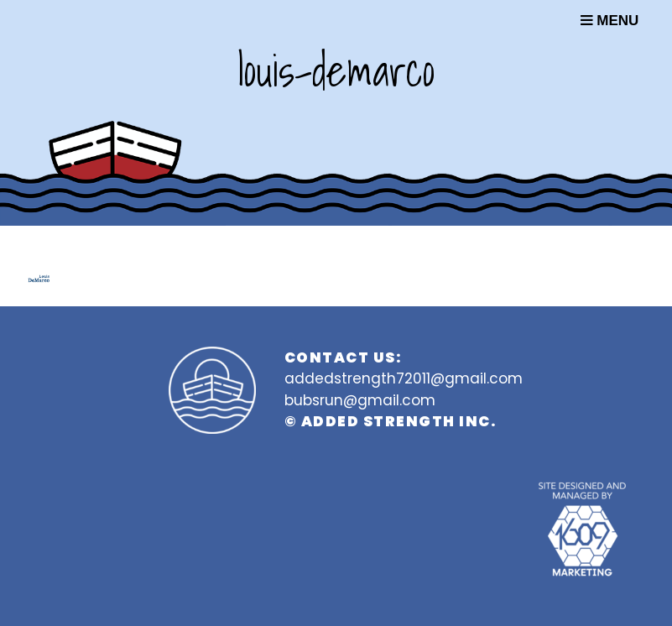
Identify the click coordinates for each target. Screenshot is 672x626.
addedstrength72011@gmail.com (404, 378)
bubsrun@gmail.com (360, 400)
